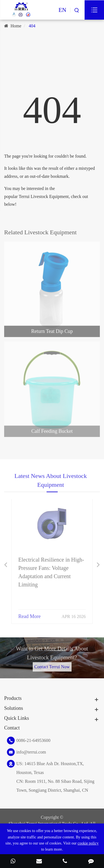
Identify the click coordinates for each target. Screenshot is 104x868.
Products (13, 698)
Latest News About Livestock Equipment (51, 482)
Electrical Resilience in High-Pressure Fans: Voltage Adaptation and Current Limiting (51, 570)
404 (32, 26)
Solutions (14, 708)
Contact (12, 728)
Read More (29, 614)
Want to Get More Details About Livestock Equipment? (52, 655)
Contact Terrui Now (52, 665)
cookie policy (88, 843)
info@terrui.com (31, 752)
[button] (6, 565)
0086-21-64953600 (33, 740)
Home (16, 26)
